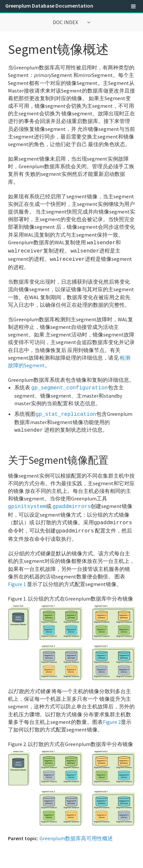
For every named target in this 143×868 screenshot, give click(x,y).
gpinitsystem (27, 502)
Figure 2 (112, 716)
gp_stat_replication (66, 411)
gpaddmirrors (71, 502)
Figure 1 (17, 578)
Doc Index (66, 22)
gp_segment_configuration (69, 385)
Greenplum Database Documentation (49, 6)
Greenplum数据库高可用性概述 (76, 832)
